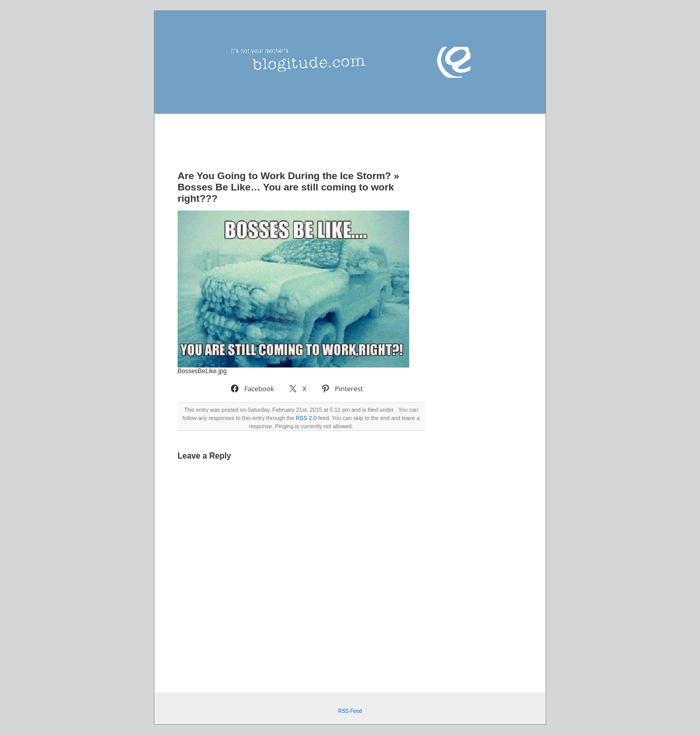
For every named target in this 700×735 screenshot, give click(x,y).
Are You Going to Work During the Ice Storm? (284, 176)
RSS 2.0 (306, 418)
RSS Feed (350, 711)
